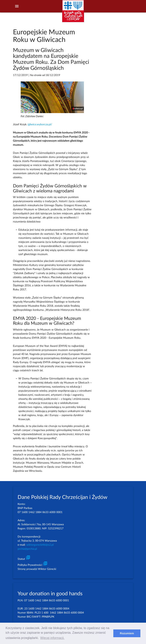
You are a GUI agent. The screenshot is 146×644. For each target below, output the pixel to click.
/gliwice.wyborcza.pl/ (40, 125)
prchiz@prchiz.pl (27, 549)
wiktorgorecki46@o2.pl (40, 545)
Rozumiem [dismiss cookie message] (127, 633)
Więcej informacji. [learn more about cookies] (52, 638)
